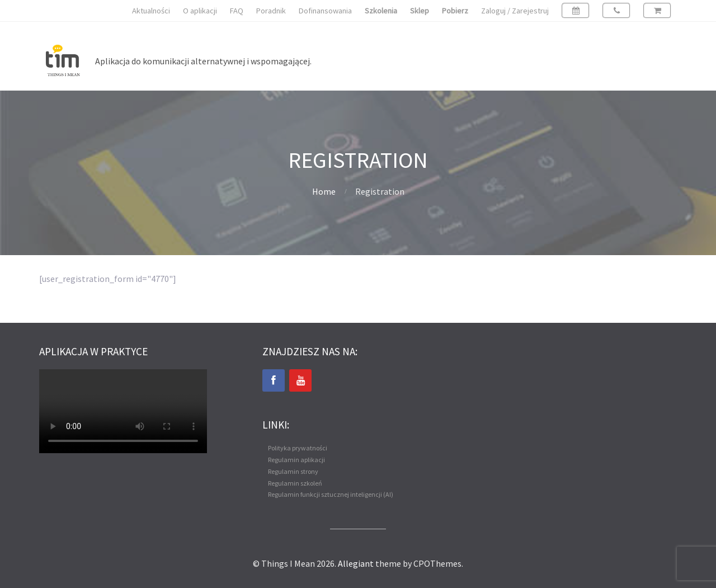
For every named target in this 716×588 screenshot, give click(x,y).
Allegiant (356, 563)
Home (324, 191)
